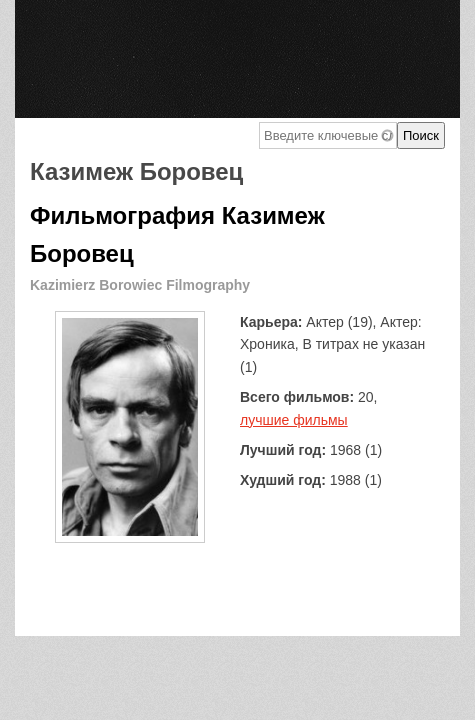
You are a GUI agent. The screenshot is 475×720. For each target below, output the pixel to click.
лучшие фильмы (294, 420)
